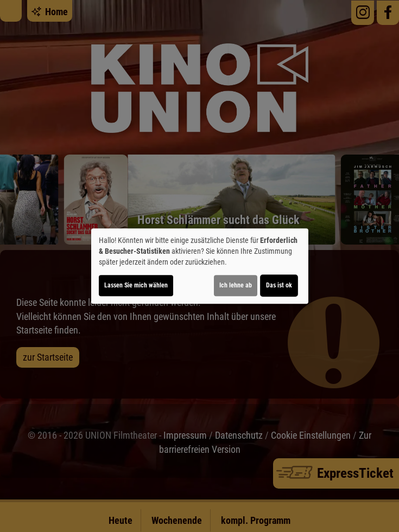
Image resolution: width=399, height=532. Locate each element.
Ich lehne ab (236, 285)
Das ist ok (279, 285)
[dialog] (200, 266)
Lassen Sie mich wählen (136, 285)
